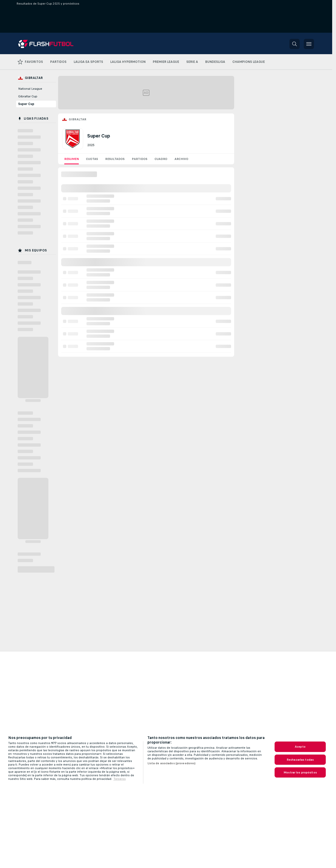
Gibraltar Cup (28, 96)
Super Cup (26, 104)
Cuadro (161, 159)
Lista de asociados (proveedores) (172, 763)
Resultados (115, 159)
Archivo (181, 159)
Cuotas (92, 159)
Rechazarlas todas (300, 760)
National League (30, 89)
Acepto (300, 747)
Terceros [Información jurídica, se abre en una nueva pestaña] (120, 779)
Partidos (140, 159)
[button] (295, 44)
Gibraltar (78, 119)
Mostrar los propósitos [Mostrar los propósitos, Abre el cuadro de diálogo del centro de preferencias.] (300, 772)
